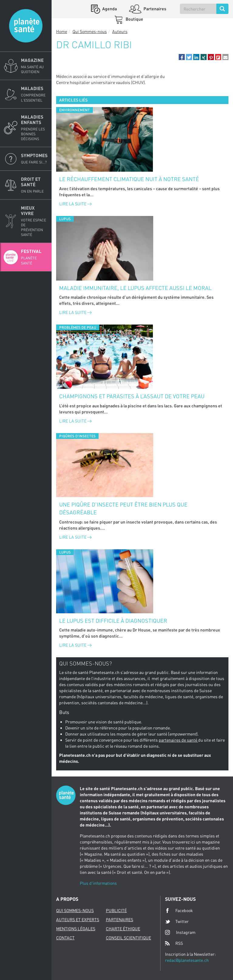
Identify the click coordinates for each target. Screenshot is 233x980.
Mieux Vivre (34, 221)
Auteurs (120, 31)
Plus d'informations (98, 883)
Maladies (34, 94)
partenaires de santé (178, 740)
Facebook (179, 911)
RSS (174, 943)
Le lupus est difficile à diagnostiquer (113, 621)
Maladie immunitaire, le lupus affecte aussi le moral (135, 288)
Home (62, 31)
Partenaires (154, 9)
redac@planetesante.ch (187, 960)
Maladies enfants (34, 128)
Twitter (177, 921)
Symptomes (34, 159)
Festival (34, 257)
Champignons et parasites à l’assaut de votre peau (132, 396)
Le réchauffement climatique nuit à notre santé (129, 179)
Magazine (34, 66)
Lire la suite (75, 204)
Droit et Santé (34, 185)
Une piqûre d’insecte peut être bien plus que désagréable (123, 508)
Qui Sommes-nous (90, 31)
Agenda (109, 9)
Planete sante (26, 26)
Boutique (134, 19)
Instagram (180, 932)
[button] (182, 57)
